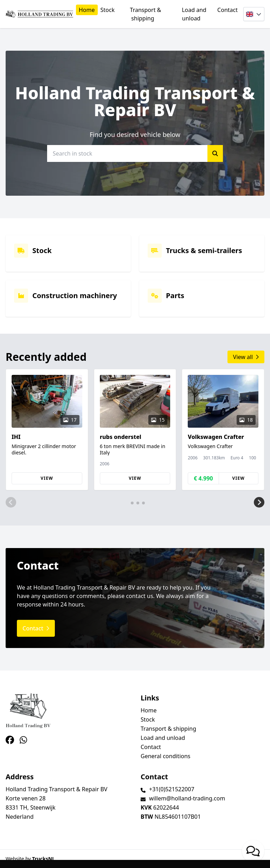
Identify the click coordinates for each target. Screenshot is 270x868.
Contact (227, 10)
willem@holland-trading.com (187, 798)
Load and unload (194, 14)
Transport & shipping (146, 14)
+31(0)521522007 (172, 789)
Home (87, 10)
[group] (47, 430)
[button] (11, 502)
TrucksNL (43, 859)
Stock (108, 10)
